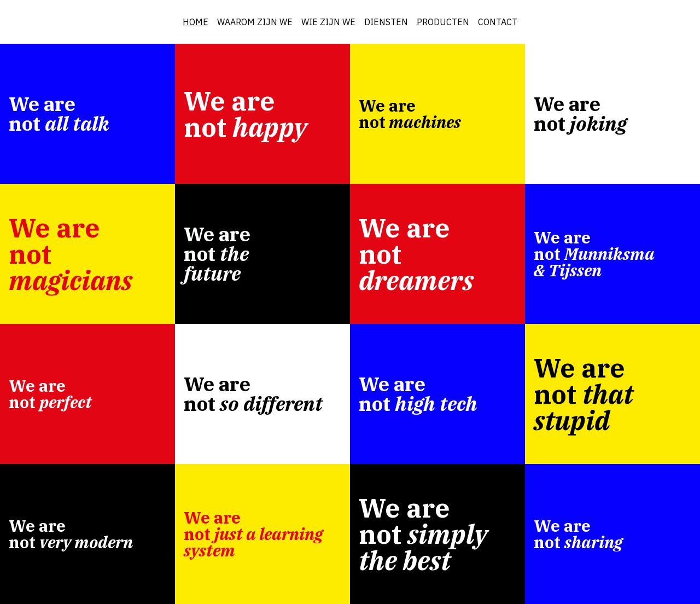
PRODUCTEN (443, 22)
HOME (196, 22)
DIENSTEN (386, 22)
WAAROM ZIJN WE (255, 22)
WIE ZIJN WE (328, 22)
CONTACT (498, 22)
